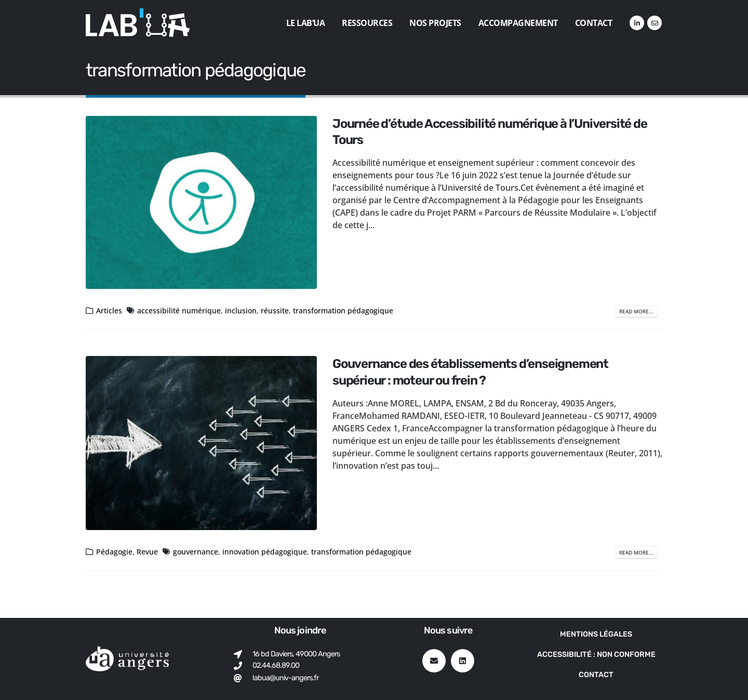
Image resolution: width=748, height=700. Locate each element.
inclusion (241, 311)
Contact (594, 23)
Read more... (636, 311)
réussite (275, 311)
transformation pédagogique (343, 311)
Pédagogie (114, 552)
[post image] (201, 203)
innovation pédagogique (265, 552)
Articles (109, 311)
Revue (147, 552)
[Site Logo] (138, 23)
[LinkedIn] (637, 23)
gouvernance (196, 552)
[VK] (654, 23)
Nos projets (435, 23)
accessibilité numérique (179, 311)
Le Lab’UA (306, 23)
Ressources (367, 23)
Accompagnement (518, 23)
